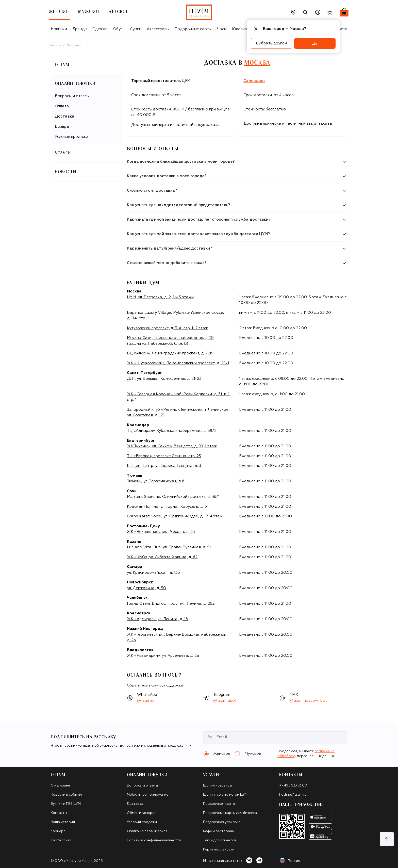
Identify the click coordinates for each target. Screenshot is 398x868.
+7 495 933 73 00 (293, 786)
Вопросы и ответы (72, 96)
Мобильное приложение (148, 795)
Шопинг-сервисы (217, 786)
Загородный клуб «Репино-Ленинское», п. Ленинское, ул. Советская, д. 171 (178, 413)
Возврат (63, 127)
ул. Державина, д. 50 (146, 588)
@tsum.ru (146, 701)
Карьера (58, 831)
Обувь (119, 29)
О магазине (60, 786)
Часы (222, 29)
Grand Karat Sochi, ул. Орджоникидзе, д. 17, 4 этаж (175, 516)
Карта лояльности (219, 850)
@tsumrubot (225, 701)
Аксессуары (158, 29)
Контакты (59, 813)
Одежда (100, 29)
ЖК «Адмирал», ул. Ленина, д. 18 (157, 619)
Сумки (136, 29)
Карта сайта (61, 840)
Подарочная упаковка (222, 822)
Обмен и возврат (142, 813)
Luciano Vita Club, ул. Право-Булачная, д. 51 (169, 547)
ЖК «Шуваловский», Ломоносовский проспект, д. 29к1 (178, 363)
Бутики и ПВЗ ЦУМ (66, 804)
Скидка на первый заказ (147, 831)
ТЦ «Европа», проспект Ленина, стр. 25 (164, 456)
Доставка (65, 116)
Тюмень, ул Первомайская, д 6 (156, 481)
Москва (257, 63)
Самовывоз (254, 81)
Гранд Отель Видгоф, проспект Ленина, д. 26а (171, 604)
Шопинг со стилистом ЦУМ (225, 795)
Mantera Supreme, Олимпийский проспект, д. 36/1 (173, 497)
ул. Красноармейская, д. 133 (153, 573)
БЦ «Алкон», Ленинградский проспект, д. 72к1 (170, 353)
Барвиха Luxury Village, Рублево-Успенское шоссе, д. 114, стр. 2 (176, 316)
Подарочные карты (193, 29)
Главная (55, 45)
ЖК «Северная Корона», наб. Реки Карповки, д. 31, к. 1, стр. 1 (179, 397)
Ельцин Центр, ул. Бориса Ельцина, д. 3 (164, 466)
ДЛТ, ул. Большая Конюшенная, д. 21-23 (164, 379)
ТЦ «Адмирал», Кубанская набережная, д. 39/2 (172, 431)
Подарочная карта (219, 804)
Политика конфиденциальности (154, 840)
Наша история (63, 822)
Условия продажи (71, 137)
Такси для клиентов (220, 840)
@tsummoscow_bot (308, 701)
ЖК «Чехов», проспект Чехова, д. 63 (161, 532)
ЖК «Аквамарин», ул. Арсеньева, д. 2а (163, 656)
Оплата (62, 106)
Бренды (80, 29)
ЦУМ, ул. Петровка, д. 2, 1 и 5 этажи (160, 297)
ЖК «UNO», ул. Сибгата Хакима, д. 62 (162, 557)
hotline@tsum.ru (293, 795)
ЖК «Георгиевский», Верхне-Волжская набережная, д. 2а (176, 637)
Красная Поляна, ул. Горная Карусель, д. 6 (167, 507)
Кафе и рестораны (219, 831)
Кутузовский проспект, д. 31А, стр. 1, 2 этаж (167, 328)
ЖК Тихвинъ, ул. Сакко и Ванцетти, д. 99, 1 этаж (172, 446)
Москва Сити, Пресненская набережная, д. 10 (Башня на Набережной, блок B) (170, 341)
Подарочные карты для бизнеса (230, 813)
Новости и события (67, 795)
